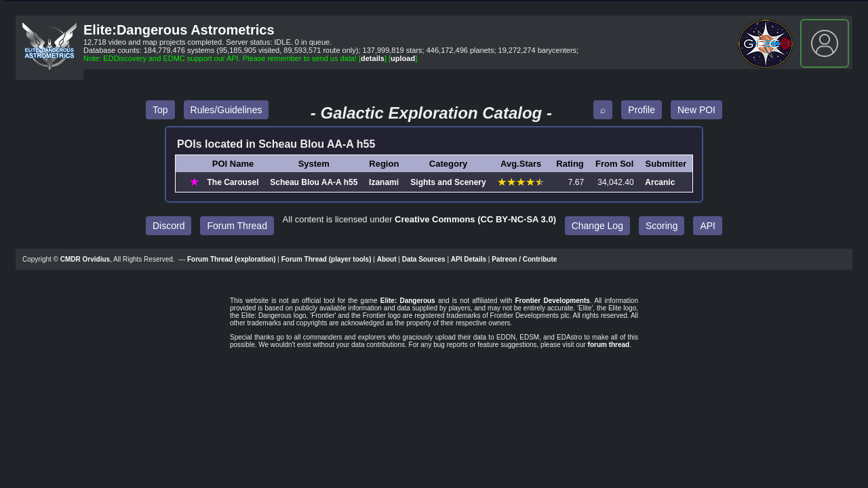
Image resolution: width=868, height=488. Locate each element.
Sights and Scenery (448, 182)
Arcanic (660, 182)
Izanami (384, 182)
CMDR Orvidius (85, 259)
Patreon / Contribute (524, 259)
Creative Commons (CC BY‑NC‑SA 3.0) (475, 219)
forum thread (609, 345)
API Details (469, 259)
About (387, 259)
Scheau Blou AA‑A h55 (314, 182)
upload (403, 58)
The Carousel (233, 182)
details (373, 58)
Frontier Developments (552, 301)
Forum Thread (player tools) (327, 259)
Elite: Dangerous (408, 301)
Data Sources (424, 259)
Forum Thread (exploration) (232, 259)
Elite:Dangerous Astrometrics (179, 30)
